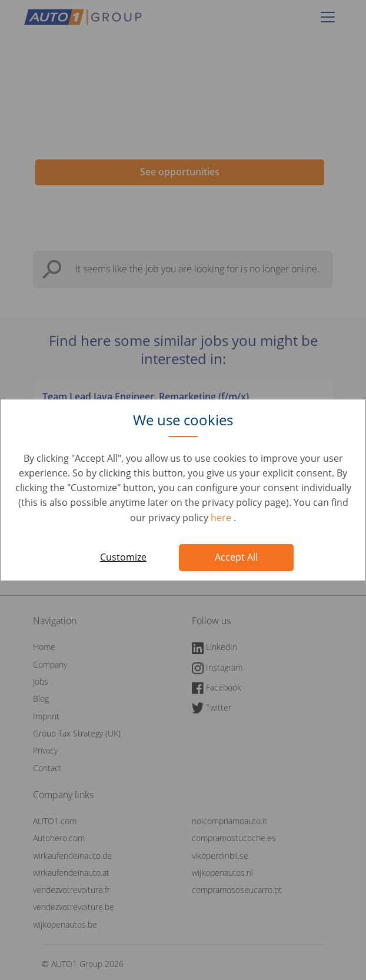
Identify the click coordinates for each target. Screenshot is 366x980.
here (222, 518)
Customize (123, 557)
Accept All (236, 557)
